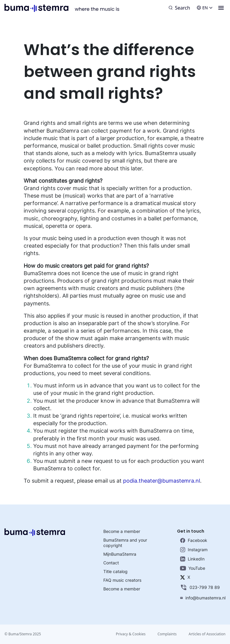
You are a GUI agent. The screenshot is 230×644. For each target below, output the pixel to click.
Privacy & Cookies (131, 634)
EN (205, 8)
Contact (111, 563)
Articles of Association (207, 634)
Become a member (122, 531)
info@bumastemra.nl (203, 598)
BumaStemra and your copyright (125, 543)
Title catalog (115, 571)
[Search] (179, 8)
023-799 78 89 (200, 587)
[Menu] (221, 8)
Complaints (167, 634)
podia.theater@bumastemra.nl (162, 481)
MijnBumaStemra (120, 554)
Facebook (194, 540)
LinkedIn (192, 559)
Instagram (194, 550)
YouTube (193, 568)
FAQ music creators (122, 580)
